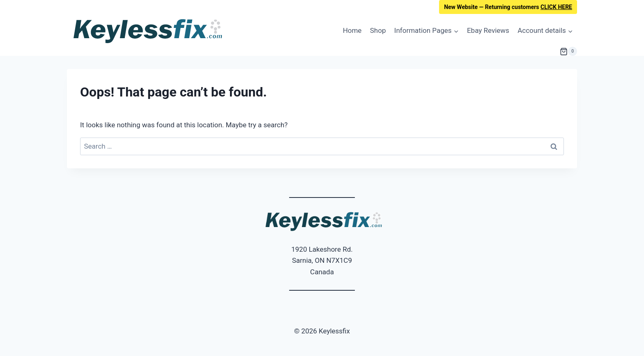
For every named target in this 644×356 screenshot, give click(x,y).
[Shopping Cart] (568, 51)
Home (352, 30)
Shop (378, 30)
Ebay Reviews (488, 30)
